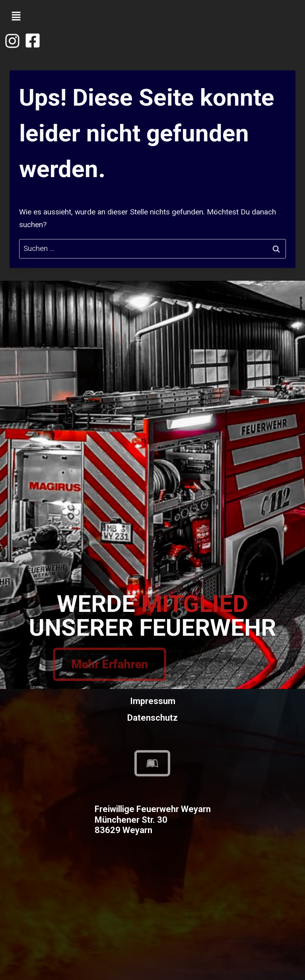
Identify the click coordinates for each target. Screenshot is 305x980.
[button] (16, 17)
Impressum (153, 701)
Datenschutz (152, 718)
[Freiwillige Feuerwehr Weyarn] (152, 912)
